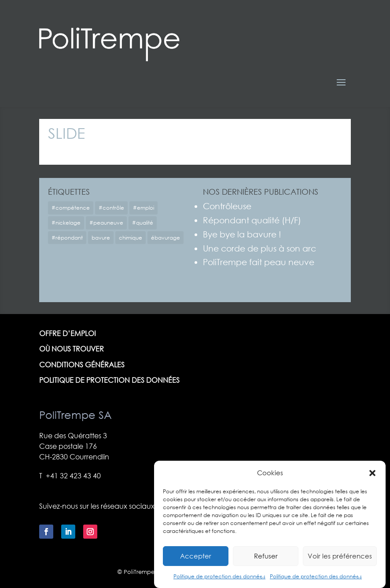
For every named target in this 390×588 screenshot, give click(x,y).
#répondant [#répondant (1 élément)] (67, 238)
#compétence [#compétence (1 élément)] (71, 208)
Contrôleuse (227, 206)
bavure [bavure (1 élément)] (101, 238)
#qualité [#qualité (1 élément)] (143, 223)
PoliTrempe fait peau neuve (259, 262)
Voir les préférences (340, 563)
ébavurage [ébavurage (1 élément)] (166, 238)
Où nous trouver (72, 349)
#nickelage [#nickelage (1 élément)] (66, 223)
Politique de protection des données (219, 583)
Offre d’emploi (68, 334)
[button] (372, 480)
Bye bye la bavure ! (242, 234)
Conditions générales (82, 365)
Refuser (266, 563)
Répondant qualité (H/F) (252, 220)
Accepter (196, 563)
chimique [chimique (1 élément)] (131, 238)
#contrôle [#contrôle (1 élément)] (111, 208)
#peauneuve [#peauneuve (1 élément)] (106, 223)
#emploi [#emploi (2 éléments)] (143, 208)
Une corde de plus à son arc (259, 248)
